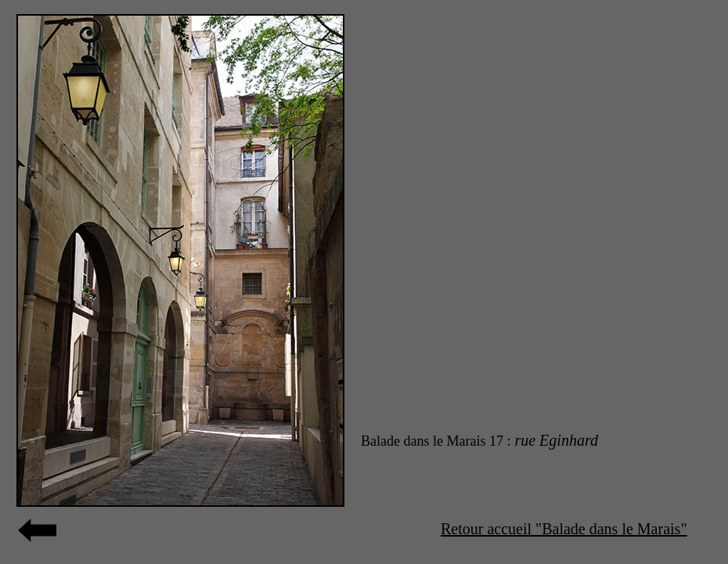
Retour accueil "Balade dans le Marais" (564, 529)
